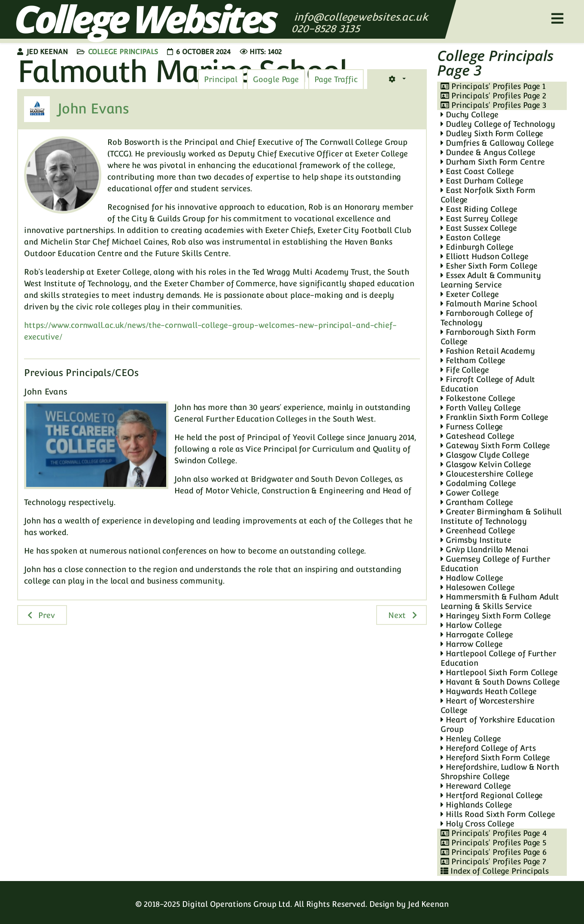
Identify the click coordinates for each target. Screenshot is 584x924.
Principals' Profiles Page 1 (493, 86)
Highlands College (476, 805)
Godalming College (478, 483)
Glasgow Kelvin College (486, 464)
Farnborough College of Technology (487, 318)
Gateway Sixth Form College (495, 445)
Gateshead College (478, 436)
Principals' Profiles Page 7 (493, 861)
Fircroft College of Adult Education (488, 384)
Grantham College (477, 502)
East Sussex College (479, 228)
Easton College (470, 237)
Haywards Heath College (489, 691)
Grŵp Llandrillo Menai (485, 549)
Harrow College (471, 644)
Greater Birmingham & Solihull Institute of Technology (501, 516)
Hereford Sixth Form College (495, 757)
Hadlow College (472, 578)
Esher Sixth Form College (489, 266)
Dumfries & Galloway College (497, 143)
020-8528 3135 (327, 29)
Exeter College (470, 294)
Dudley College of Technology (498, 124)
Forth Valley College (481, 408)
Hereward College (476, 786)
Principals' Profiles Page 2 (493, 96)
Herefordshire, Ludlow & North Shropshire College (500, 772)
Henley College (471, 739)
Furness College (472, 427)
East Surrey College (479, 219)
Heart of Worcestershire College (488, 705)
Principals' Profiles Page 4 (494, 833)
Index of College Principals (495, 871)
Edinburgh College (477, 247)
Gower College (470, 493)
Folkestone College (478, 398)
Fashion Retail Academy (488, 351)
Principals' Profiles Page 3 (493, 105)
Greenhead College (478, 531)
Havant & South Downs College (500, 682)
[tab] (336, 80)
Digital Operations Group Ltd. (237, 904)
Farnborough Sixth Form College (488, 337)
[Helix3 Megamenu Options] (557, 19)
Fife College (465, 370)
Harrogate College (477, 635)
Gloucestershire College (487, 474)
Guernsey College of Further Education (495, 564)
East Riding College (479, 209)
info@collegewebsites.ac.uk (361, 17)
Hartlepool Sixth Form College (499, 672)
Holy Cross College (478, 824)
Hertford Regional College (492, 795)
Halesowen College (478, 587)
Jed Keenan (428, 904)
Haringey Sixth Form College (496, 616)
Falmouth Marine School (489, 304)
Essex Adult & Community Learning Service (491, 280)
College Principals (123, 52)
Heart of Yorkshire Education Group (498, 724)
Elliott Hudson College (485, 256)
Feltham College (473, 360)
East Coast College (477, 171)
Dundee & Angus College (488, 152)
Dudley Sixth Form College (492, 133)
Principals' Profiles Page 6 (494, 852)
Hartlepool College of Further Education (498, 658)
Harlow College (471, 625)
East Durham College (482, 181)
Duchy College (470, 115)
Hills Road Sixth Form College (498, 814)
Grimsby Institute (476, 540)
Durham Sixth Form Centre (493, 162)
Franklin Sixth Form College (494, 417)
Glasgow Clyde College (485, 455)
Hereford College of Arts (488, 748)
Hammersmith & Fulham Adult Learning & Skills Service (500, 601)
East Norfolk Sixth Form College (488, 195)
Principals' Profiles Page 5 (493, 843)
